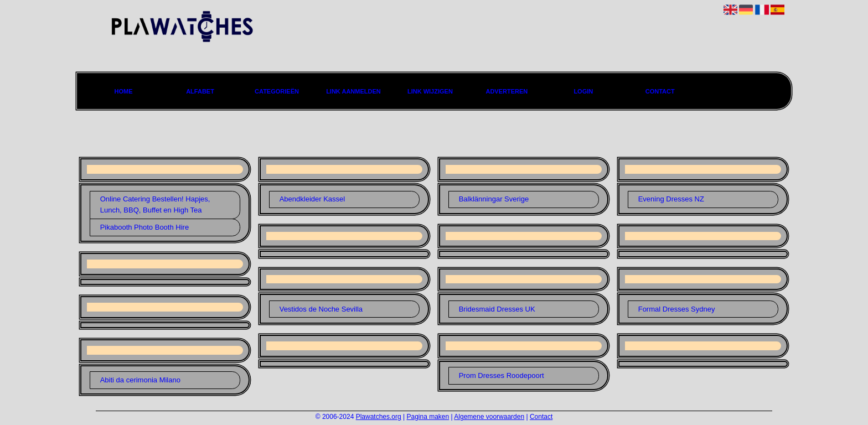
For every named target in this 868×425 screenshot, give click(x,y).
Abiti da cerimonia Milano (140, 380)
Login (583, 91)
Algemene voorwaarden (489, 417)
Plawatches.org (379, 417)
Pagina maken (428, 417)
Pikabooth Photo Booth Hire (144, 227)
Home (124, 91)
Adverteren (507, 91)
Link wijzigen (430, 91)
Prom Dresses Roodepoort (502, 375)
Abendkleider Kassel (312, 199)
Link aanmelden (353, 91)
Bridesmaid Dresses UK (497, 309)
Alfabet (200, 91)
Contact (660, 91)
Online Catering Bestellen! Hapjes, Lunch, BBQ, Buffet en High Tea (155, 204)
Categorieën (277, 91)
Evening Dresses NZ (671, 199)
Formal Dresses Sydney (677, 309)
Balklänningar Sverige (494, 199)
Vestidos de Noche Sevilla (321, 309)
